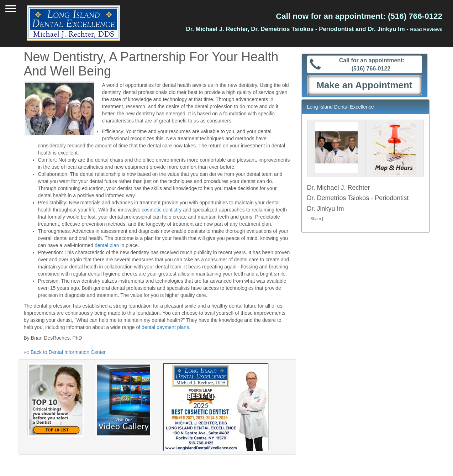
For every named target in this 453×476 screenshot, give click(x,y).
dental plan (107, 245)
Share (316, 219)
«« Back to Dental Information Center (65, 352)
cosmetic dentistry (162, 210)
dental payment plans (165, 327)
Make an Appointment (364, 85)
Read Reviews (426, 29)
